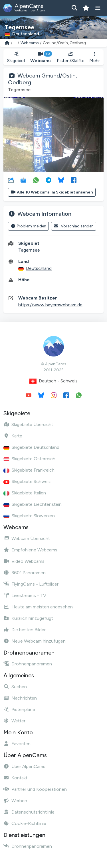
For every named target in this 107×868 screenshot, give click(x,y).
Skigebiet (16, 57)
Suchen (15, 687)
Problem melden (28, 226)
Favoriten (17, 744)
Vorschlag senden (74, 226)
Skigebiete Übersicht (28, 424)
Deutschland (39, 268)
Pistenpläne (19, 709)
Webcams (30, 43)
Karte (13, 436)
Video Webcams (24, 561)
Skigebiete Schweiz (27, 481)
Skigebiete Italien (25, 493)
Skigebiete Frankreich (29, 470)
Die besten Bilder (25, 630)
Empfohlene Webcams (30, 550)
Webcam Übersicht (27, 538)
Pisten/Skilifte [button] (71, 57)
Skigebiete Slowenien (29, 516)
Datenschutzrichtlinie (29, 812)
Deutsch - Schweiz (53, 381)
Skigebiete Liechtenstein (33, 504)
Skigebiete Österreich (29, 459)
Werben (15, 801)
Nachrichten (20, 698)
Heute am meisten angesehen (38, 607)
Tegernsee (29, 250)
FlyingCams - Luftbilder (31, 584)
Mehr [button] (95, 57)
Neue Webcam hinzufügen (35, 641)
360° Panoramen (25, 573)
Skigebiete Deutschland (31, 447)
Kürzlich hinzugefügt (28, 618)
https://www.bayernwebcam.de (50, 305)
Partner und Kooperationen (35, 789)
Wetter (14, 721)
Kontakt (15, 778)
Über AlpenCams (24, 766)
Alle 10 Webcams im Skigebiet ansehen (52, 192)
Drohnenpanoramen (28, 664)
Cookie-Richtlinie (25, 823)
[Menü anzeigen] (98, 8)
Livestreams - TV (25, 595)
